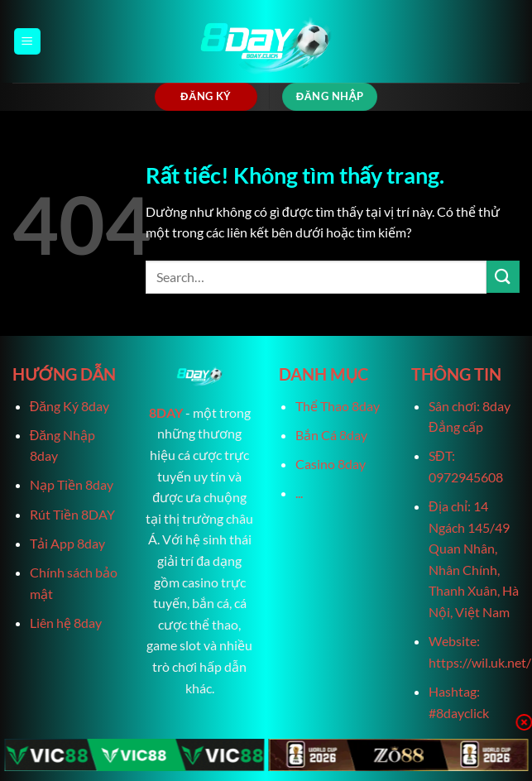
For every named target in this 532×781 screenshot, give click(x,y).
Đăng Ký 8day (69, 406)
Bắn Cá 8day (331, 435)
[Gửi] (503, 277)
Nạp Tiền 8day (72, 484)
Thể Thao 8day (338, 406)
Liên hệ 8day (66, 623)
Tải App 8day (67, 543)
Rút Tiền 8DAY (72, 514)
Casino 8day (331, 464)
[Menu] (27, 42)
